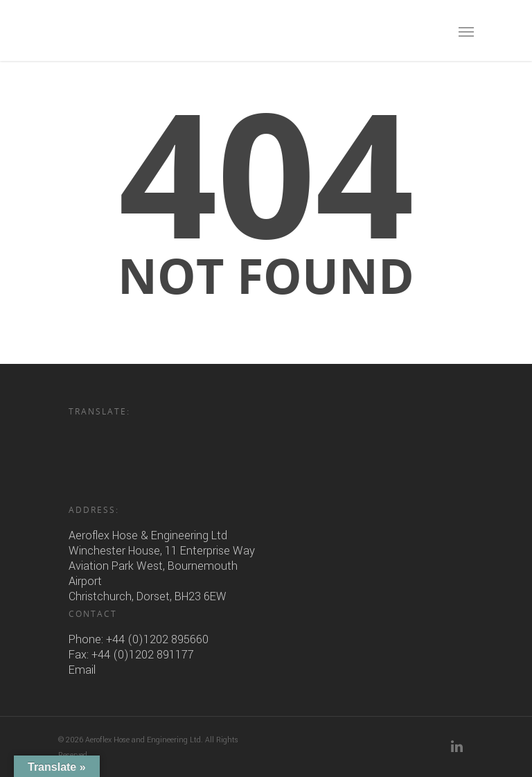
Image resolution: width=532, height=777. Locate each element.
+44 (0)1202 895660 (157, 639)
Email (82, 670)
